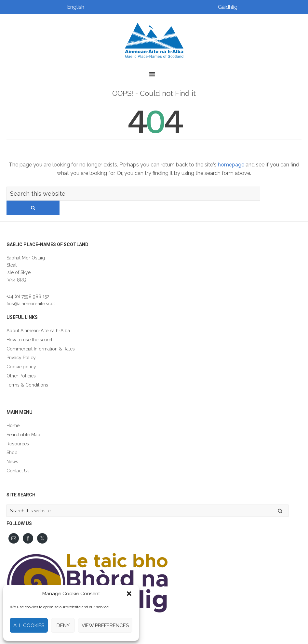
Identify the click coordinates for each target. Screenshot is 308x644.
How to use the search (30, 326)
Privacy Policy (21, 344)
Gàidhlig (228, 7)
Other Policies (21, 362)
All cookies (29, 625)
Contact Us (18, 457)
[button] (129, 594)
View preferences (105, 625)
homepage (231, 165)
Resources (18, 430)
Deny (63, 625)
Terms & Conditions (27, 371)
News (12, 448)
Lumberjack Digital (232, 636)
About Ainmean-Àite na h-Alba (38, 317)
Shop (12, 439)
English (76, 7)
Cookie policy (21, 353)
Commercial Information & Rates (41, 335)
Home (13, 412)
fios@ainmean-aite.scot (31, 290)
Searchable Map (23, 421)
